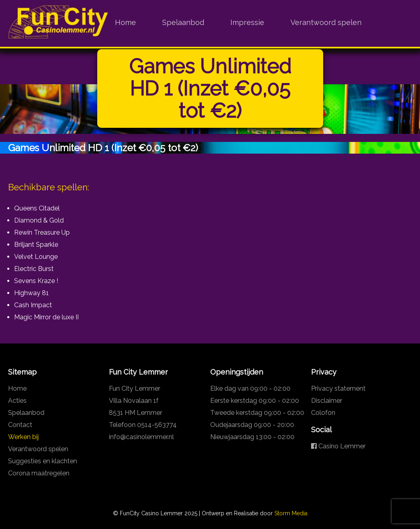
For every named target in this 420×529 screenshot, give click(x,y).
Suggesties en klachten (43, 461)
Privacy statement (338, 388)
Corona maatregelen (39, 473)
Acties (17, 401)
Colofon (323, 413)
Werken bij (23, 437)
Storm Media (291, 513)
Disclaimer (327, 401)
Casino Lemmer (338, 446)
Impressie (247, 22)
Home (125, 22)
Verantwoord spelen (326, 22)
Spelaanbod (183, 22)
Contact (20, 425)
